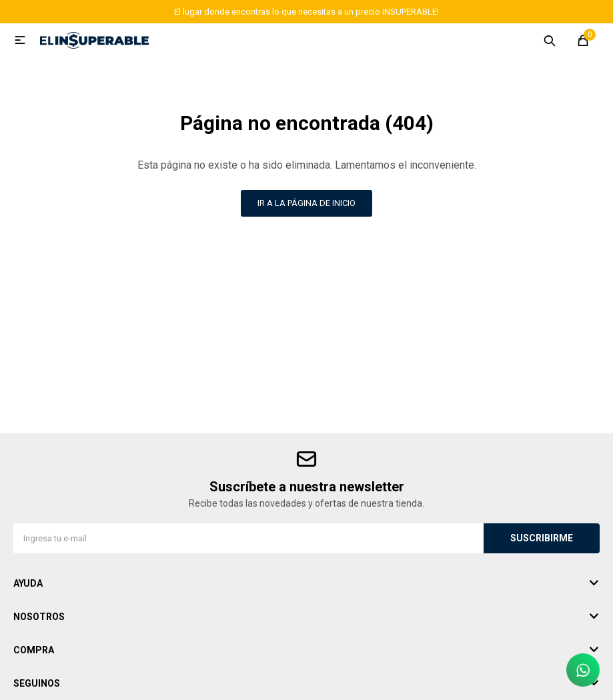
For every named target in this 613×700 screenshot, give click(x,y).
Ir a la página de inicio (306, 203)
